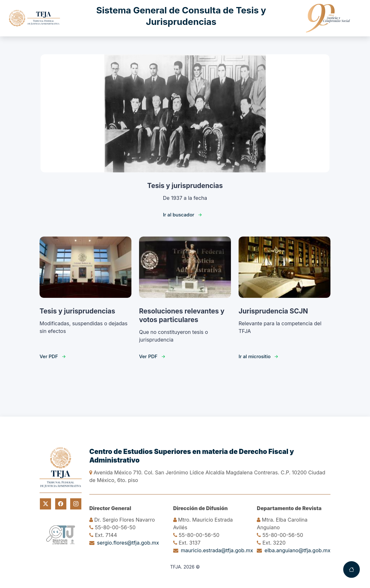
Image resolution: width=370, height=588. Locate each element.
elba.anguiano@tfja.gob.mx (297, 550)
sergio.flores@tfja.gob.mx (128, 543)
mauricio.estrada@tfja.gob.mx (217, 550)
